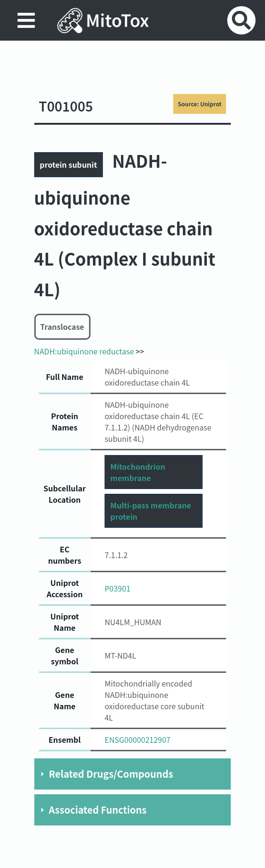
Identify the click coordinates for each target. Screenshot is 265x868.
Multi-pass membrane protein (150, 511)
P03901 (117, 588)
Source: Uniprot (199, 104)
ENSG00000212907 (137, 739)
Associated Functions (98, 810)
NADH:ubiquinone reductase (84, 351)
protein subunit (68, 164)
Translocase (62, 327)
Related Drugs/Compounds (111, 774)
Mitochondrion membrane (137, 472)
